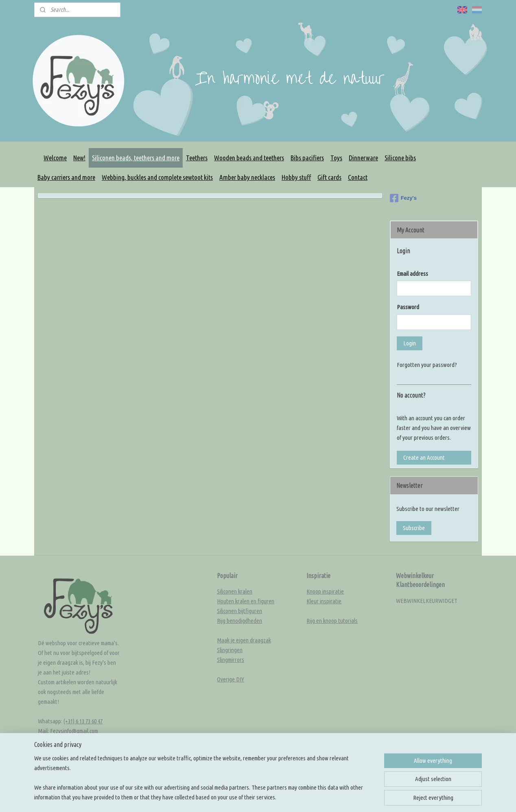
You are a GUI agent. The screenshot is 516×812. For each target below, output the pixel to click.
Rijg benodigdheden (239, 621)
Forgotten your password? (427, 365)
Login (410, 343)
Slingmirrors (231, 660)
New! (79, 158)
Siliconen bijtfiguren (239, 611)
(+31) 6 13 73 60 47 (83, 721)
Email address (412, 274)
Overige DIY (231, 679)
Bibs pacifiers (307, 158)
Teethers (197, 158)
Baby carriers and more (66, 177)
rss (286, 775)
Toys (336, 158)
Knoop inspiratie (325, 591)
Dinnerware (363, 158)
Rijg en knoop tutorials (332, 621)
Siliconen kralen (235, 591)
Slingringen (230, 650)
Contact (358, 177)
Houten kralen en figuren (246, 601)
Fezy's (403, 198)
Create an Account (424, 457)
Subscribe (414, 528)
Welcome (55, 158)
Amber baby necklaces (247, 177)
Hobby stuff (296, 177)
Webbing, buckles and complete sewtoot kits (157, 177)
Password (408, 307)
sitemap (273, 775)
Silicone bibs (400, 158)
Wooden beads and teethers (249, 158)
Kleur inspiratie (324, 601)
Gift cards (329, 177)
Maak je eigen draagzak (244, 640)
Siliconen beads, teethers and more (136, 158)
